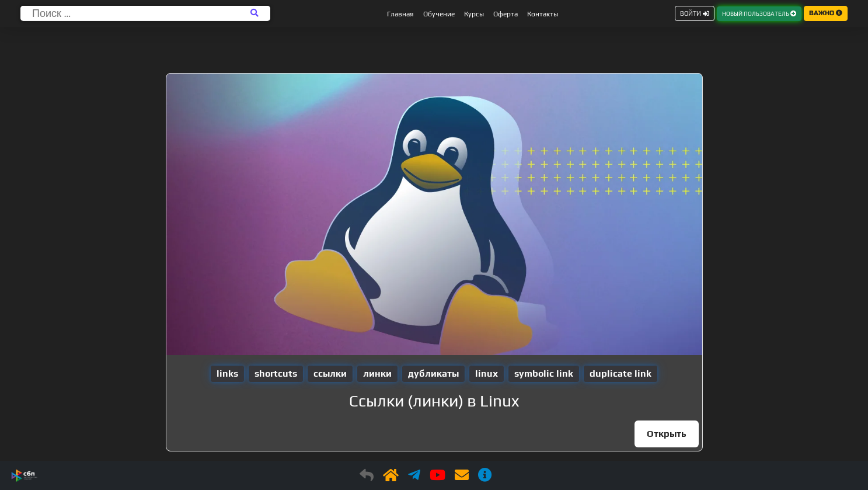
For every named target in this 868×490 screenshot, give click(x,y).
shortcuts (276, 373)
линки (377, 373)
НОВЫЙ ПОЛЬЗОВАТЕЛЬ (759, 14)
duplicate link (621, 373)
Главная (400, 14)
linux (487, 373)
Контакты (543, 14)
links (227, 373)
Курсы (474, 14)
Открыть (667, 434)
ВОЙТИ (695, 13)
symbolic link (544, 373)
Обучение (439, 14)
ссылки (330, 373)
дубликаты (433, 373)
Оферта (506, 14)
